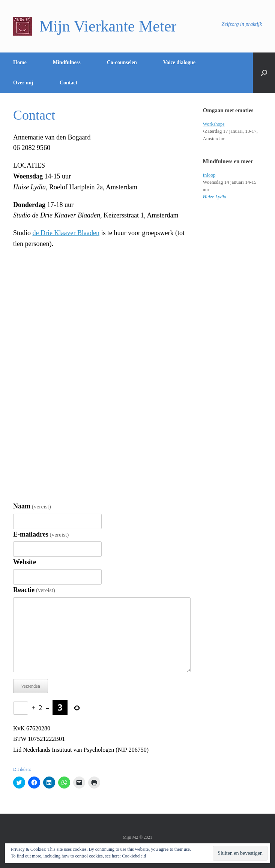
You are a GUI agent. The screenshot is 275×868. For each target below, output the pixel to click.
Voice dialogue (179, 62)
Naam (32, 506)
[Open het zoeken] (264, 73)
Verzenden (31, 686)
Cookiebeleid (134, 856)
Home (20, 62)
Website (25, 562)
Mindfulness (67, 62)
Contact (68, 83)
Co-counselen (122, 62)
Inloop (209, 175)
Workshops (213, 124)
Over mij (23, 83)
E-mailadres (41, 534)
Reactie (34, 590)
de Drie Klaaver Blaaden (66, 233)
